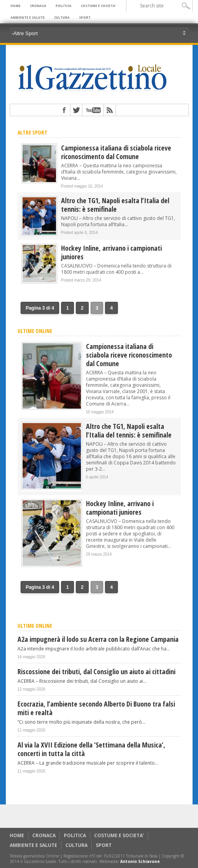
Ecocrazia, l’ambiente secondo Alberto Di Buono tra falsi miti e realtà (96, 708)
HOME (16, 6)
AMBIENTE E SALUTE (28, 17)
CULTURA (62, 17)
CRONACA (38, 6)
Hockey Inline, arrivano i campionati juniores (111, 252)
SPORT (85, 17)
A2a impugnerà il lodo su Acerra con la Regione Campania (98, 639)
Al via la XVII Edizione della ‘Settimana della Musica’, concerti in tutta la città (91, 749)
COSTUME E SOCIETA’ (98, 6)
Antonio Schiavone (140, 861)
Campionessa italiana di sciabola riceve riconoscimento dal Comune (116, 152)
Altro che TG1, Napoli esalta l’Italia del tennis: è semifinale (115, 205)
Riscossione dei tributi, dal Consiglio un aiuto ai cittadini (96, 671)
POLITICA (64, 6)
